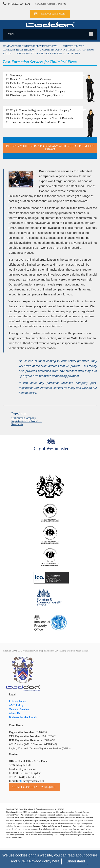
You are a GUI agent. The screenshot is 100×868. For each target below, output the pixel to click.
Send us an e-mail (50, 14)
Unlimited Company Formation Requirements (36, 83)
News (59, 4)
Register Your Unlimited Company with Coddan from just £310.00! (50, 148)
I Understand (75, 861)
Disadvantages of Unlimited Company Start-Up (37, 95)
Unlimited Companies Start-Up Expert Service (36, 114)
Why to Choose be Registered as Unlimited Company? (40, 110)
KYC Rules (40, 4)
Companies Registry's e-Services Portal (30, 46)
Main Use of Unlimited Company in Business (35, 87)
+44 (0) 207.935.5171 (29, 777)
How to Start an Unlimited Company (30, 79)
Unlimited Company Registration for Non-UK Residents (41, 118)
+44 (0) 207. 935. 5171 (18, 4)
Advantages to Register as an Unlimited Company (38, 91)
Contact (51, 4)
